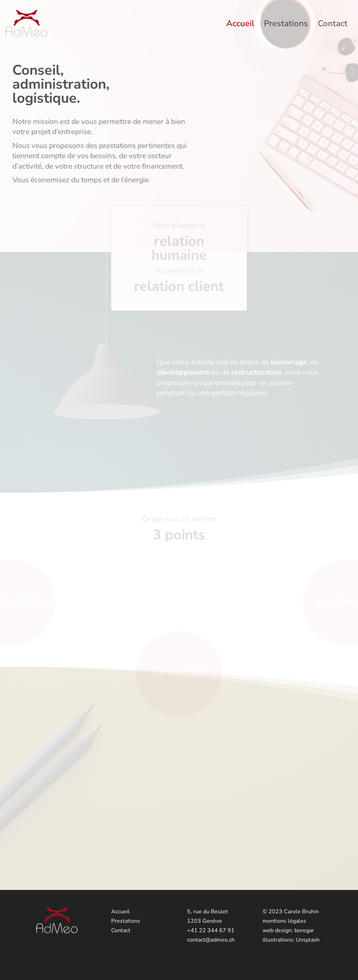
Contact (333, 25)
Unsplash (308, 940)
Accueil (240, 25)
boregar (304, 930)
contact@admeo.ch (211, 940)
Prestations (286, 25)
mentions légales (284, 921)
